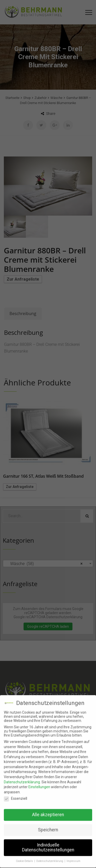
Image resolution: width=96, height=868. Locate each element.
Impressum (73, 857)
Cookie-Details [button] (25, 857)
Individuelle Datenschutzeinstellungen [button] (48, 843)
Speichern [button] (48, 825)
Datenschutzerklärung (22, 777)
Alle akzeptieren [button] (48, 810)
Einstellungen (39, 782)
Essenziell (15, 794)
